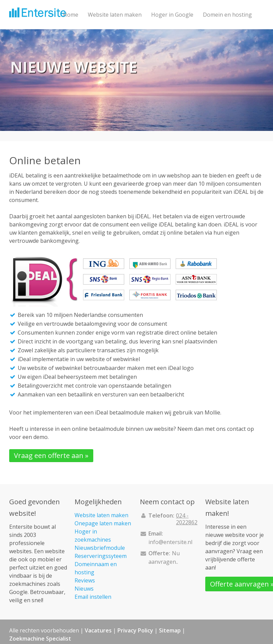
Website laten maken (115, 15)
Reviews (85, 580)
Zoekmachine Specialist (40, 639)
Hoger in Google (172, 15)
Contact (107, 44)
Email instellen (93, 597)
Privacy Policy (135, 630)
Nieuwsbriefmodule (100, 548)
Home (71, 15)
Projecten (75, 44)
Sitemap (170, 630)
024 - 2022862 (187, 519)
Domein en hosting (227, 15)
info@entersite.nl (170, 542)
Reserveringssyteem (101, 556)
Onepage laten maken (103, 523)
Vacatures (98, 630)
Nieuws (84, 589)
